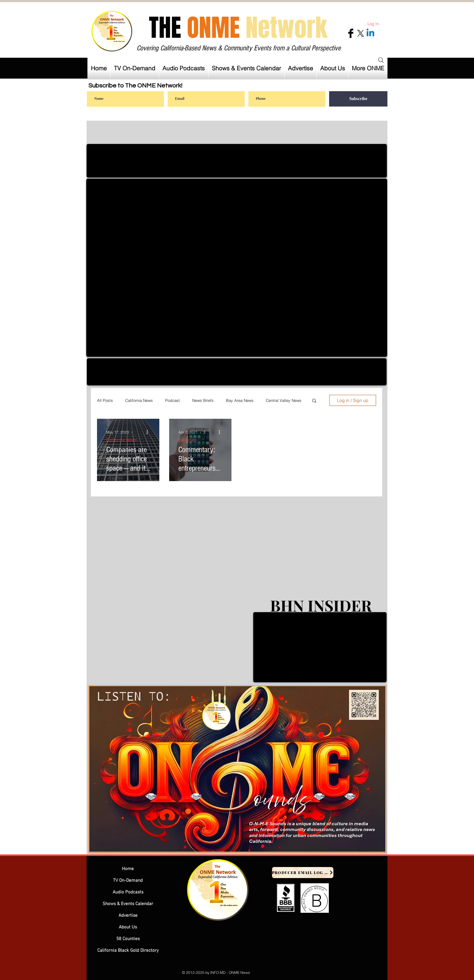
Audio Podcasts (128, 892)
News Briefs (203, 400)
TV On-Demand (128, 881)
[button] (301, 68)
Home (128, 869)
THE (238, 28)
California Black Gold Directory (128, 951)
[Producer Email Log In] (303, 873)
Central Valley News (284, 400)
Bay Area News (240, 400)
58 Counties (128, 939)
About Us (128, 927)
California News (139, 400)
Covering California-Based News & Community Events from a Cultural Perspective (239, 48)
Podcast (173, 400)
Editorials (187, 440)
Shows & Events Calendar (128, 904)
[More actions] (149, 432)
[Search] (381, 60)
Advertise (128, 916)
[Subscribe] (358, 99)
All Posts (105, 400)
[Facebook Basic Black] (351, 33)
